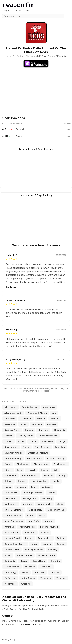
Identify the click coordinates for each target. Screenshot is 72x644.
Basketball (10, 424)
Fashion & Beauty (56, 458)
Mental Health (44, 504)
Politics (29, 538)
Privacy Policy (9, 639)
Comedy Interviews (48, 436)
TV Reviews (10, 578)
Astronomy (10, 419)
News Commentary (14, 521)
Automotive (26, 419)
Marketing (47, 498)
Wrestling (26, 584)
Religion (61, 538)
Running (47, 544)
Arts (54, 413)
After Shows (49, 407)
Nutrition (49, 521)
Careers (29, 430)
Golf (56, 470)
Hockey (22, 481)
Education (60, 447)
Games (44, 470)
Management (30, 498)
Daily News (48, 441)
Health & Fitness (30, 476)
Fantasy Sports (34, 458)
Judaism (46, 487)
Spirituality (10, 561)
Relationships (45, 538)
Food (20, 470)
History (62, 476)
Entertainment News (38, 453)
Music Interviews (56, 510)
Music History (35, 510)
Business (52, 424)
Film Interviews (41, 464)
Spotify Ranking (30, 407)
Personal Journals (49, 527)
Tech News (46, 567)
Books (23, 424)
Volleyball (61, 578)
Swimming (30, 567)
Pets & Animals (12, 533)
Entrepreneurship (13, 458)
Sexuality (53, 550)
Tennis (25, 572)
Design (62, 441)
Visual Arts (46, 578)
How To (56, 481)
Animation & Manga (37, 413)
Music (60, 504)
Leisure (51, 493)
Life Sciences (11, 498)
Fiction (8, 464)
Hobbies (9, 481)
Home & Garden (39, 481)
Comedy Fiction (26, 436)
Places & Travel (12, 538)
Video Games (28, 578)
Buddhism (37, 424)
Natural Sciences (13, 515)
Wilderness (10, 584)
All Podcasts (10, 407)
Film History (22, 464)
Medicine (27, 504)
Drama (26, 447)
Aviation (41, 419)
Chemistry (43, 430)
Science (60, 544)
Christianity (59, 430)
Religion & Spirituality (15, 544)
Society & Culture (46, 555)
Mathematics (11, 504)
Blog (27, 11)
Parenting (9, 527)
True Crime (39, 572)
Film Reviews (60, 464)
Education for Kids (13, 453)
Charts (18, 11)
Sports (19, 136)
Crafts (21, 441)
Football (31, 470)
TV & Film (55, 572)
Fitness (8, 470)
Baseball (20, 129)
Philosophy (30, 533)
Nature (30, 515)
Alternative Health (13, 413)
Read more (11, 287)
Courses (9, 441)
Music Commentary (14, 510)
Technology (10, 572)
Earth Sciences (42, 447)
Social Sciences (25, 555)
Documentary (11, 447)
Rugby (34, 544)
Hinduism (48, 476)
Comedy (8, 436)
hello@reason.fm (32, 625)
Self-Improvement (34, 550)
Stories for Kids (12, 567)
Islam (34, 487)
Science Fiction (12, 550)
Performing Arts (27, 527)
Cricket (33, 441)
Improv (8, 487)
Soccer (8, 555)
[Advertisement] (36, 91)
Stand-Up (55, 561)
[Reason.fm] (18, 5)
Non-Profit (34, 521)
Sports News (39, 561)
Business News (12, 430)
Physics (45, 533)
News (42, 515)
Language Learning (33, 493)
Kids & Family (11, 493)
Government (10, 476)
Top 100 (7, 11)
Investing (21, 487)
